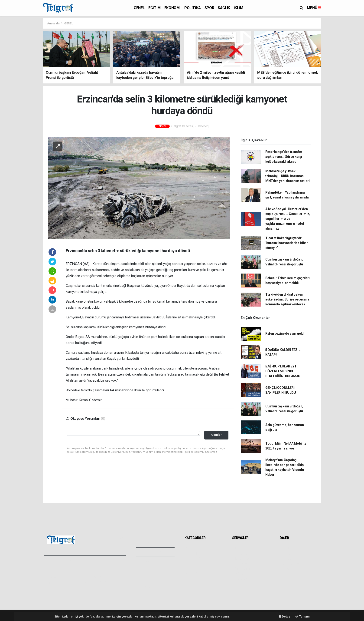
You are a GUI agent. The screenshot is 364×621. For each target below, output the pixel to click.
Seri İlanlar (241, 584)
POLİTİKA (193, 8)
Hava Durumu (243, 548)
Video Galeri (150, 552)
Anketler (287, 553)
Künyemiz (149, 578)
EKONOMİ (172, 8)
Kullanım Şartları (95, 577)
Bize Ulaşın (149, 587)
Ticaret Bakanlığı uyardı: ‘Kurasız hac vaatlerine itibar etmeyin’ (287, 243)
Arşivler (147, 569)
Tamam (302, 616)
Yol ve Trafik (242, 553)
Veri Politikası (54, 587)
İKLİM (239, 8)
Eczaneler (241, 564)
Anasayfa (54, 23)
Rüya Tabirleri (291, 564)
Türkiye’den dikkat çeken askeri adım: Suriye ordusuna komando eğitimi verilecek (287, 299)
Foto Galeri (150, 543)
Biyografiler (289, 558)
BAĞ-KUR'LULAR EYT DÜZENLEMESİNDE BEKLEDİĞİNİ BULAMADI (283, 371)
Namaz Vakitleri (245, 558)
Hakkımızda (53, 577)
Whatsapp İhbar (95, 582)
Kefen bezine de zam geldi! (285, 334)
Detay (284, 616)
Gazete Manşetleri (247, 594)
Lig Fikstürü (242, 569)
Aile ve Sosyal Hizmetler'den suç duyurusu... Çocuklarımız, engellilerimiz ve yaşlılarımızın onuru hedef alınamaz (288, 219)
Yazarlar (147, 561)
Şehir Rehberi (243, 589)
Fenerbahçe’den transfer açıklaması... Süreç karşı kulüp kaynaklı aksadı (284, 157)
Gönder (216, 435)
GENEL (139, 8)
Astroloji (287, 569)
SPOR (209, 8)
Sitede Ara (289, 548)
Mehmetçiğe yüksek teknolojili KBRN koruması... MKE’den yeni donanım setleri (288, 176)
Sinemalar (241, 579)
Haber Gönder (93, 587)
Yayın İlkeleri (54, 582)
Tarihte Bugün (244, 574)
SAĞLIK (224, 8)
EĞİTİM (154, 8)
